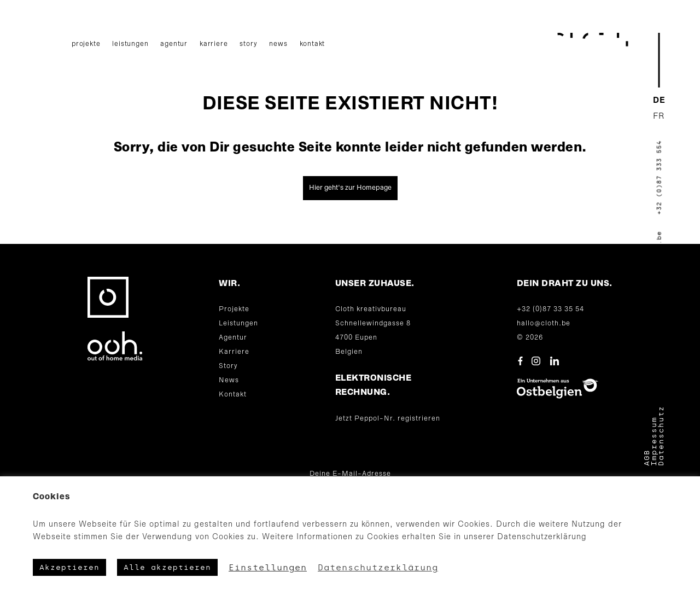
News (278, 44)
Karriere (214, 44)
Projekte (86, 44)
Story (248, 44)
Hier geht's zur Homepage (350, 188)
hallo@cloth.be (544, 323)
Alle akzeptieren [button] (167, 567)
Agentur (174, 44)
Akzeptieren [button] (69, 567)
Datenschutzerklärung (378, 568)
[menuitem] (659, 101)
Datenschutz (661, 436)
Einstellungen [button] (268, 568)
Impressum (654, 441)
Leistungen (130, 44)
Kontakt (313, 44)
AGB (647, 458)
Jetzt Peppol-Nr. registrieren (388, 419)
